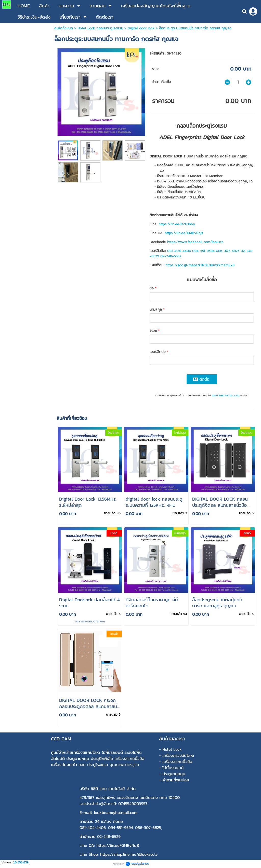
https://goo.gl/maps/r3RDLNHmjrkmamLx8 (200, 265)
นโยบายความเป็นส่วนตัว (226, 395)
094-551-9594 (203, 251)
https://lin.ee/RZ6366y (177, 224)
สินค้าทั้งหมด (64, 28)
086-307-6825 (228, 251)
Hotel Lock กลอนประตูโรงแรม (100, 28)
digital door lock (141, 28)
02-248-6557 (171, 256)
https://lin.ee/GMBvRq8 (184, 233)
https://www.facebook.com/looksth (195, 242)
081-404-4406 (179, 251)
